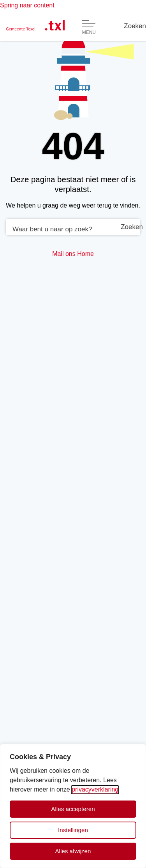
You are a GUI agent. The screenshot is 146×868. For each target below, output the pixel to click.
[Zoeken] (135, 26)
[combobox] (73, 227)
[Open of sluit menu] (89, 27)
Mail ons (64, 254)
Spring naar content (27, 5)
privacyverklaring (95, 789)
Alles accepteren (73, 809)
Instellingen (73, 830)
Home (85, 254)
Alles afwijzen (73, 851)
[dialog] (73, 806)
